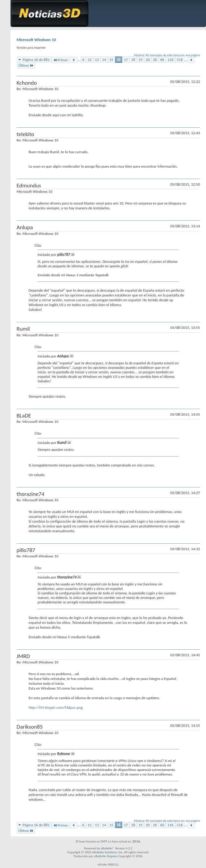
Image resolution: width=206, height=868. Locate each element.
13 (97, 60)
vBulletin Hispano (106, 856)
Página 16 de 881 (36, 60)
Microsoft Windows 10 (36, 40)
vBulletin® (108, 848)
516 (180, 60)
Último (26, 65)
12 (89, 60)
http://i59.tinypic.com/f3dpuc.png (56, 707)
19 (140, 60)
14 (104, 60)
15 (111, 60)
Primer (61, 60)
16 (119, 60)
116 (171, 60)
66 (162, 60)
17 (126, 60)
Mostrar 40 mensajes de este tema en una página (167, 55)
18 (133, 60)
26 (155, 60)
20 (148, 60)
